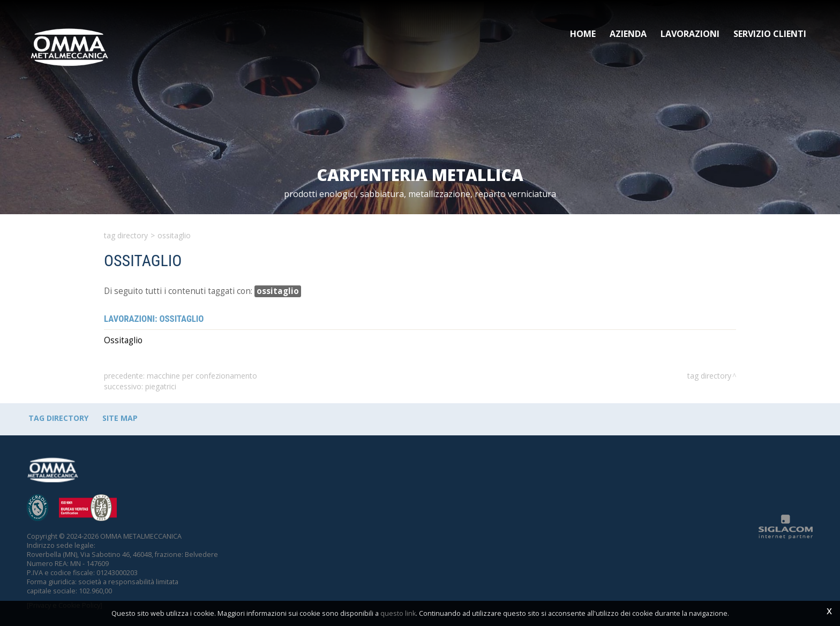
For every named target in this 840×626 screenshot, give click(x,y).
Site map (120, 418)
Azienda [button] (628, 34)
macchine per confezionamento (202, 376)
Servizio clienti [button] (770, 34)
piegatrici (161, 386)
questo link (398, 613)
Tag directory (126, 235)
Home (583, 34)
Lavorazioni (690, 34)
